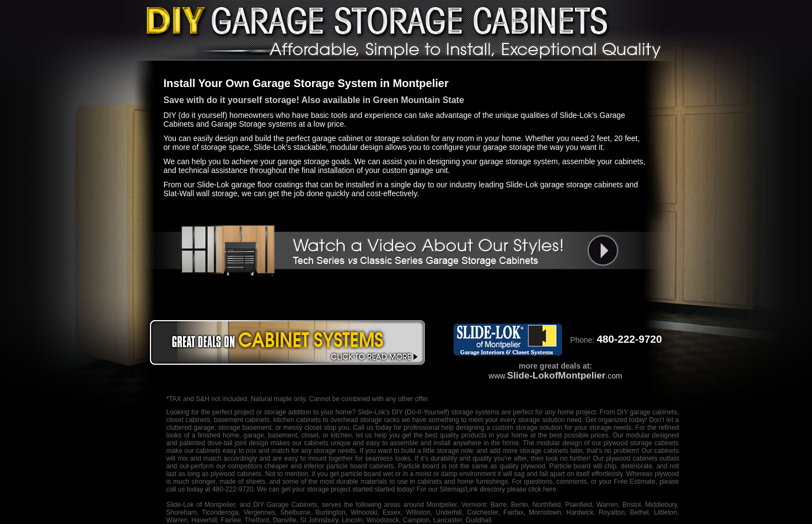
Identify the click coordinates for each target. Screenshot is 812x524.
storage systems (475, 412)
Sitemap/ (452, 489)
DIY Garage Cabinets (285, 505)
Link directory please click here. (512, 489)
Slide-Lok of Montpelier (201, 505)
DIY (397, 412)
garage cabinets (654, 412)
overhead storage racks (365, 420)
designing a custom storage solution (509, 428)
